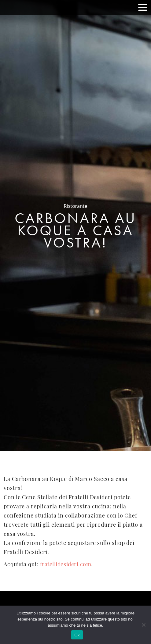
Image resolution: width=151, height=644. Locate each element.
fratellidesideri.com (66, 565)
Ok (77, 635)
